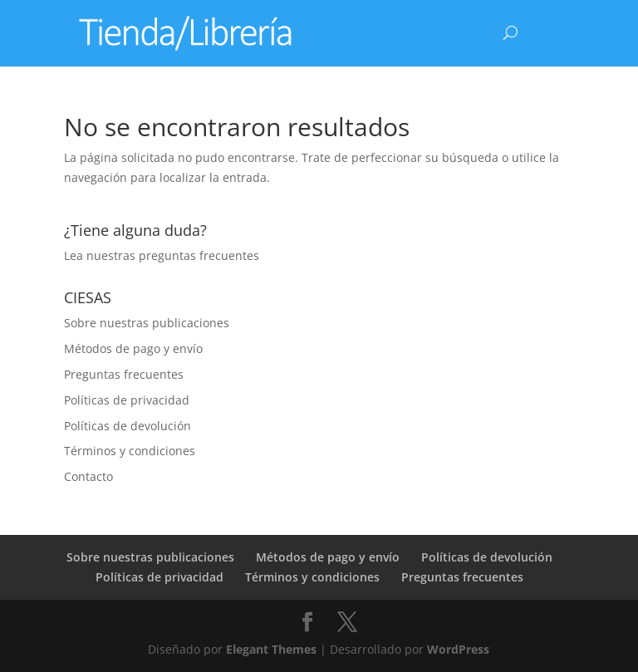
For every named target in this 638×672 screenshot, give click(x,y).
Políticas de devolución (128, 426)
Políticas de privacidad (127, 400)
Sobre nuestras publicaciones (147, 323)
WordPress (458, 649)
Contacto (88, 476)
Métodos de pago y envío (133, 348)
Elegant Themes (271, 649)
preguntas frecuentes (199, 255)
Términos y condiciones (130, 451)
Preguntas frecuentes (124, 374)
